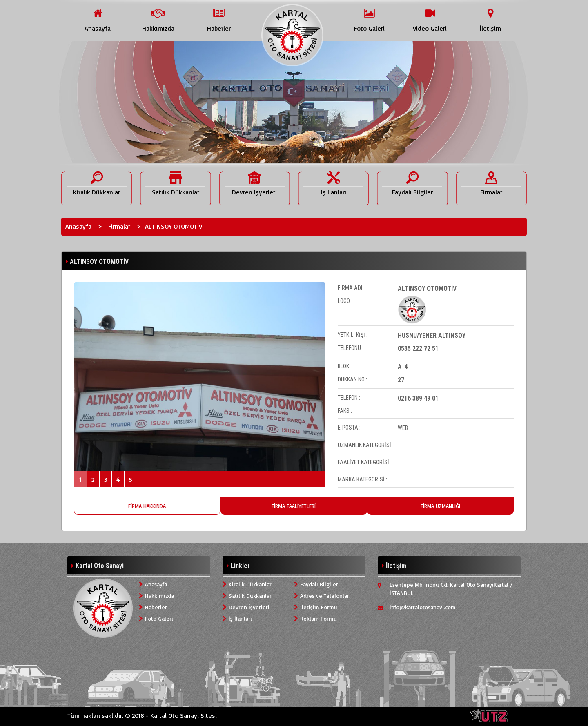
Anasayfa (78, 226)
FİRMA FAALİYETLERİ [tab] (294, 506)
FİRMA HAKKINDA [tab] (147, 506)
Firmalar (119, 226)
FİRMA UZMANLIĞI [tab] (440, 506)
